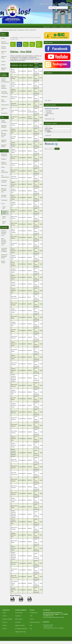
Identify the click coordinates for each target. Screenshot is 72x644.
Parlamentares (19, 613)
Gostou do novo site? (52, 109)
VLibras (69, 4)
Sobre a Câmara (3, 34)
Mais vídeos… (48, 101)
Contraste (62, 4)
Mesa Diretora (19, 619)
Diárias (27, 30)
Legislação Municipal (20, 632)
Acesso (4, 613)
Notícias (5, 625)
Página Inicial (47, 27)
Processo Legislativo (4, 75)
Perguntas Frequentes (65, 27)
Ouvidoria (55, 27)
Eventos (5, 629)
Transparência (21, 30)
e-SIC (31, 616)
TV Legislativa (49, 73)
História (5, 616)
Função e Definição (7, 619)
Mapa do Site (45, 4)
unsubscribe (48, 135)
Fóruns (32, 619)
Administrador (15, 38)
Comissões (18, 622)
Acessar (69, 1)
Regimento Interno (20, 625)
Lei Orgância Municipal (21, 629)
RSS (31, 629)
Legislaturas (18, 616)
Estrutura (5, 622)
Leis (2, 117)
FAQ (31, 625)
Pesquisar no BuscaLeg (51, 140)
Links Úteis (4, 227)
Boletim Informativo (35, 622)
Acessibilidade (54, 4)
